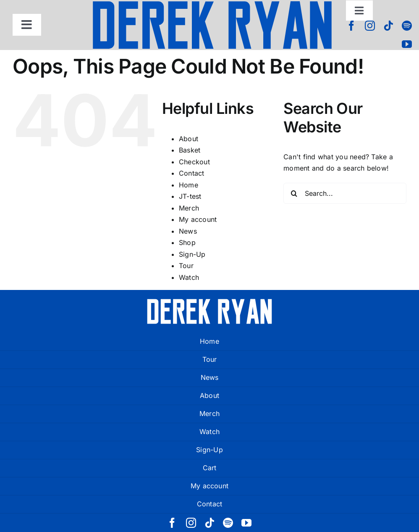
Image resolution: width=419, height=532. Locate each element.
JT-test (190, 196)
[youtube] (407, 44)
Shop (187, 242)
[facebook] (351, 26)
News (188, 231)
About (189, 139)
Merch (189, 208)
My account (198, 219)
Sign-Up (192, 254)
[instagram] (370, 26)
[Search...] (345, 193)
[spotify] (407, 26)
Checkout (194, 162)
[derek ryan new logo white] (209, 302)
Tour (186, 266)
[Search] (294, 193)
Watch (189, 277)
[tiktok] (388, 26)
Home (189, 185)
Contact (192, 173)
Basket (190, 150)
